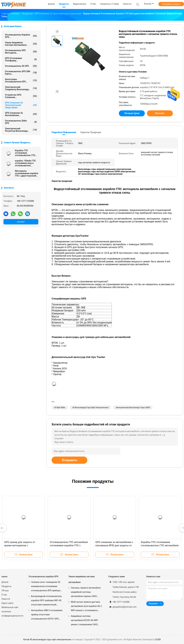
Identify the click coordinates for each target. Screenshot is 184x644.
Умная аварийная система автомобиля (82, 579)
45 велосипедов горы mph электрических (90, 408)
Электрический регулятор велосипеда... (21, 130)
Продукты (6, 586)
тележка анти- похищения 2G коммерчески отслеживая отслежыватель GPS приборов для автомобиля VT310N (46, 587)
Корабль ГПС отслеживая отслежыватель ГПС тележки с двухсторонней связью (26, 153)
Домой (5, 582)
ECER (158, 639)
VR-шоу (5, 590)
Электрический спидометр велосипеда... (21, 88)
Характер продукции (91, 132)
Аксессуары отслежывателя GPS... (21, 80)
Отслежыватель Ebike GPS (21, 122)
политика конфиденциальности (12, 614)
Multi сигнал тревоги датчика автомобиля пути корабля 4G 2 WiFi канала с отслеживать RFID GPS (86, 607)
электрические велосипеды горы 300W (133, 408)
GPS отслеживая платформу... (21, 59)
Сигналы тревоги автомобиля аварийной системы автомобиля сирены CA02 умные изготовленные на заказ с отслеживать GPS (86, 592)
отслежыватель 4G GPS (21, 66)
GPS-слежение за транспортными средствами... (21, 105)
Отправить (69, 460)
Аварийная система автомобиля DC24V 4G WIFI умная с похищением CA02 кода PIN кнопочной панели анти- (85, 621)
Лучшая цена (132, 113)
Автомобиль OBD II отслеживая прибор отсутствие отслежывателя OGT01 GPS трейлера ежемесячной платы (47, 615)
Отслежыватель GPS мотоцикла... (21, 52)
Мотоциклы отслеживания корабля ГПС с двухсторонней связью (27, 173)
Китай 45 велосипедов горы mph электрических (47, 639)
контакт (21, 222)
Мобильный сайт (10, 607)
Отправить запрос (171, 4)
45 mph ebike (60, 408)
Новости (6, 599)
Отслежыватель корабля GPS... (21, 36)
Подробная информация (64, 132)
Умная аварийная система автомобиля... (21, 44)
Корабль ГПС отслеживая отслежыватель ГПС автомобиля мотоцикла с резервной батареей (160, 545)
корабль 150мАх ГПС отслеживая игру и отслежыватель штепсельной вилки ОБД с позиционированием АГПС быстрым (25, 163)
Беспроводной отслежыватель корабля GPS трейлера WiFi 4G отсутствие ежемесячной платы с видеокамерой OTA (46, 601)
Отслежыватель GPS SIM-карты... (21, 73)
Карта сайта (7, 603)
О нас (4, 595)
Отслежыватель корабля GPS (44, 577)
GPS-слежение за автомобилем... (21, 114)
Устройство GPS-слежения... (21, 96)
